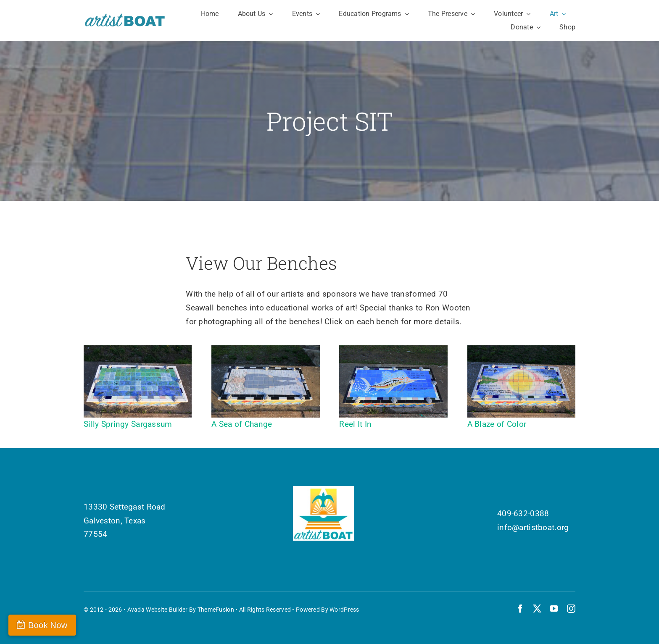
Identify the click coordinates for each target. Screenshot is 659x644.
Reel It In (355, 424)
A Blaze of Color (497, 424)
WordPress (344, 610)
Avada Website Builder (158, 610)
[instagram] (571, 609)
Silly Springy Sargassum (128, 424)
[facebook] (520, 609)
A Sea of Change (242, 424)
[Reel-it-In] (393, 349)
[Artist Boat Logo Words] (125, 17)
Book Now (48, 625)
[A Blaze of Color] (521, 349)
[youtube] (554, 609)
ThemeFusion (216, 610)
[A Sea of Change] (265, 349)
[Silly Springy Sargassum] (138, 349)
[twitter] (537, 609)
